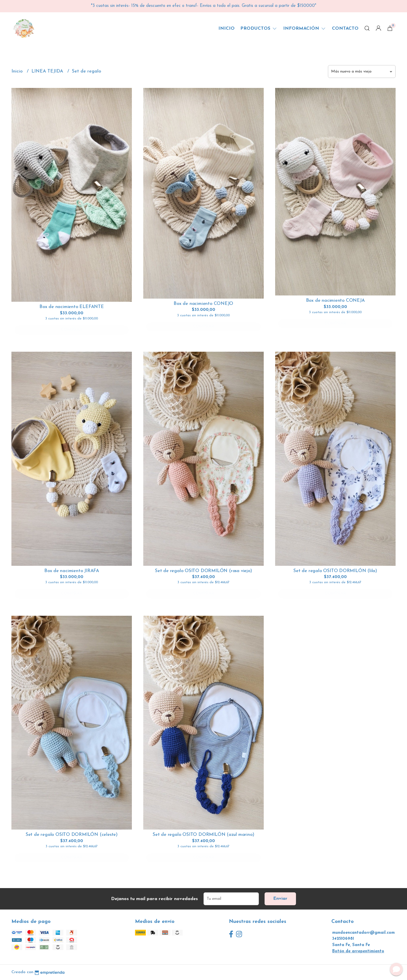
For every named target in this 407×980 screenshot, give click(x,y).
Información (305, 29)
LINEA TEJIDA (48, 71)
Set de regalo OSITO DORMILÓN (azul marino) (203, 835)
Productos (259, 29)
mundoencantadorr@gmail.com (363, 933)
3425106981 (343, 939)
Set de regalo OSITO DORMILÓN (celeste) (72, 835)
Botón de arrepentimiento (358, 951)
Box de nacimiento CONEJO (203, 304)
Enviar (280, 899)
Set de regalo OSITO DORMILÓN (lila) (335, 571)
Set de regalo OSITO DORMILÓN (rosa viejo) (203, 571)
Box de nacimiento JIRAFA (72, 571)
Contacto (345, 29)
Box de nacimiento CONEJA (335, 301)
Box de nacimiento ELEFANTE (72, 307)
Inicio (226, 29)
